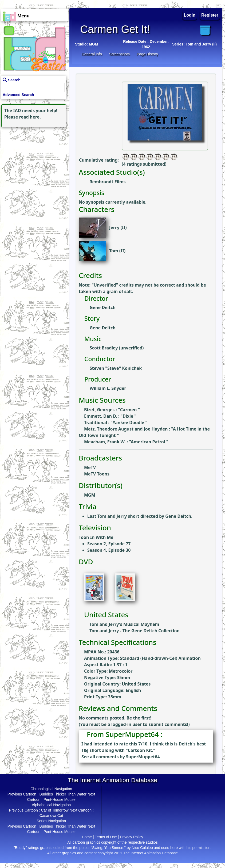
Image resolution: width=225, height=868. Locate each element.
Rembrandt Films (108, 182)
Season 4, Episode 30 (109, 550)
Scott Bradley (104, 348)
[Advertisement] (33, 162)
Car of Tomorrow (55, 810)
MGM (93, 44)
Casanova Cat (51, 816)
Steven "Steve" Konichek (116, 368)
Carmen (129, 410)
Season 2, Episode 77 (109, 544)
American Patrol (149, 442)
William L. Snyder (108, 388)
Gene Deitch (103, 307)
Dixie (128, 416)
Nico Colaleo (142, 848)
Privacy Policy (131, 837)
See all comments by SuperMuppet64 (121, 757)
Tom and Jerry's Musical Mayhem (124, 624)
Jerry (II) (118, 227)
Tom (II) (117, 251)
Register (210, 15)
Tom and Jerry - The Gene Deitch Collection (135, 631)
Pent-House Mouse (60, 800)
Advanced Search (18, 95)
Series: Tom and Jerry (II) (194, 44)
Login (190, 15)
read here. (30, 117)
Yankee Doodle (129, 422)
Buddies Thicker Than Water (63, 794)
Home (87, 837)
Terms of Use (106, 837)
